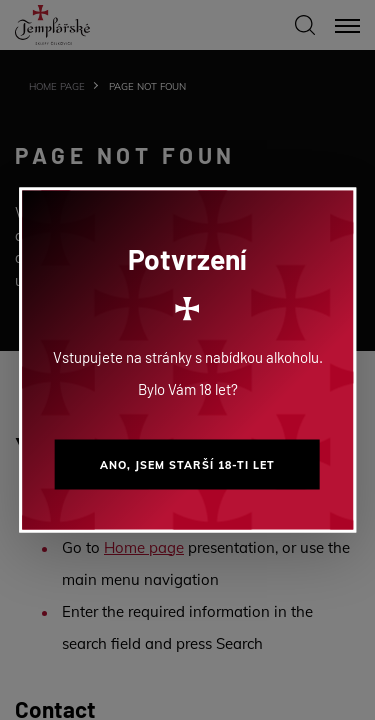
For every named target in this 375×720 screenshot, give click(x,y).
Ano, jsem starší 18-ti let (187, 465)
